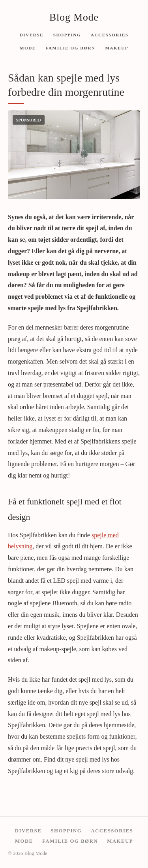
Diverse (32, 34)
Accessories (110, 34)
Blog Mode (74, 17)
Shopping (67, 34)
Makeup (117, 48)
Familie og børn (71, 48)
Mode (28, 48)
